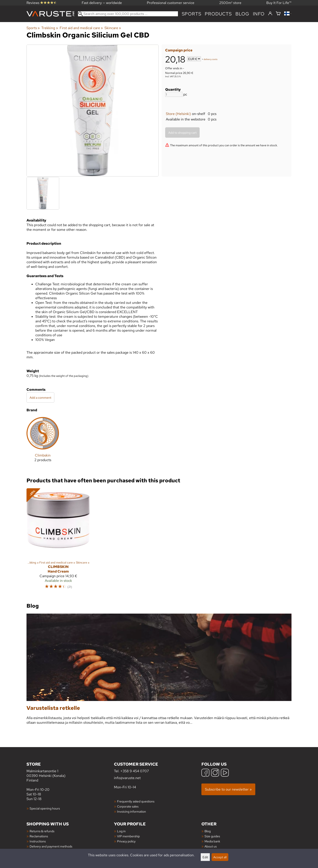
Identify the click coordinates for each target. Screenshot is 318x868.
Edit (205, 857)
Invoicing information (132, 811)
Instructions (38, 841)
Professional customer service (171, 3)
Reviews (42, 3)
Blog (208, 831)
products (218, 14)
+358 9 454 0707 (135, 771)
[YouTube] (225, 773)
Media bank (212, 841)
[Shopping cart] (278, 14)
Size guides (212, 836)
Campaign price (179, 50)
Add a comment (40, 397)
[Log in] (270, 14)
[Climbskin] (43, 443)
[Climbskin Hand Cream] (58, 541)
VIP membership (128, 836)
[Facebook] (205, 773)
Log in (121, 831)
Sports (192, 14)
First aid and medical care (81, 28)
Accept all (220, 857)
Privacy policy (126, 841)
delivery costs (211, 59)
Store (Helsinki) (178, 114)
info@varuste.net (127, 778)
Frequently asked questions (136, 801)
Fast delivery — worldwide (102, 3)
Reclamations (39, 836)
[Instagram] (215, 773)
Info (259, 14)
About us (211, 846)
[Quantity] (174, 94)
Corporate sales (128, 806)
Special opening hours (45, 808)
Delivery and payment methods (51, 846)
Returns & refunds (42, 831)
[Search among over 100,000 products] (128, 14)
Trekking (50, 28)
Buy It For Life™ (279, 3)
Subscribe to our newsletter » (228, 789)
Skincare (113, 28)
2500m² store (230, 3)
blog (242, 14)
